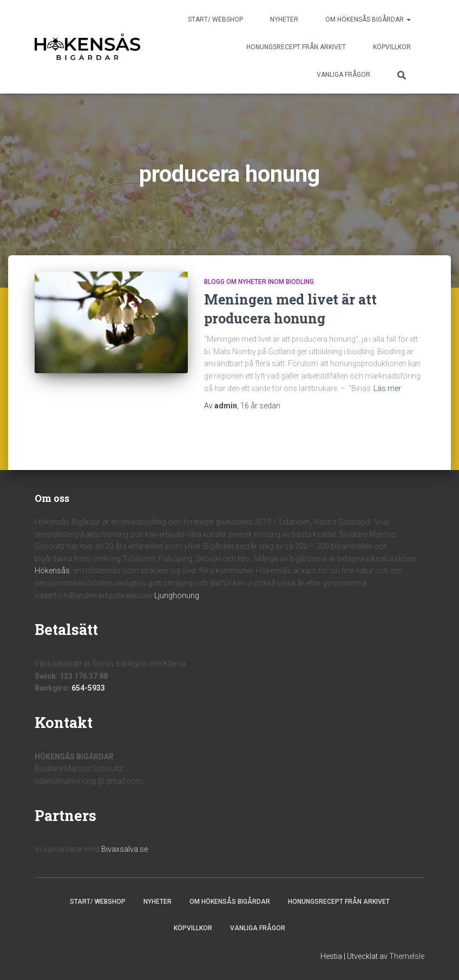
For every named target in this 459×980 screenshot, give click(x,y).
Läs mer (387, 388)
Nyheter (284, 19)
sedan (260, 406)
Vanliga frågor (343, 75)
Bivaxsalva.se (124, 849)
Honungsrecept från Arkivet (296, 47)
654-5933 (88, 688)
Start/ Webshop (215, 19)
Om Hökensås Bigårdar (368, 19)
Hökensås (52, 571)
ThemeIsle (407, 956)
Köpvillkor (392, 47)
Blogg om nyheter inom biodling (259, 282)
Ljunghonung (177, 595)
